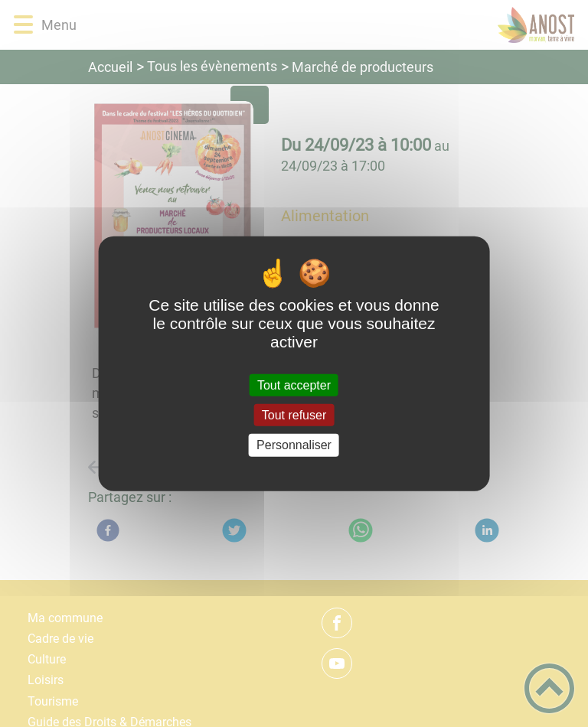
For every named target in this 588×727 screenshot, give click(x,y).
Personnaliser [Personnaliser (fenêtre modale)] (294, 445)
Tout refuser (294, 415)
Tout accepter (294, 385)
